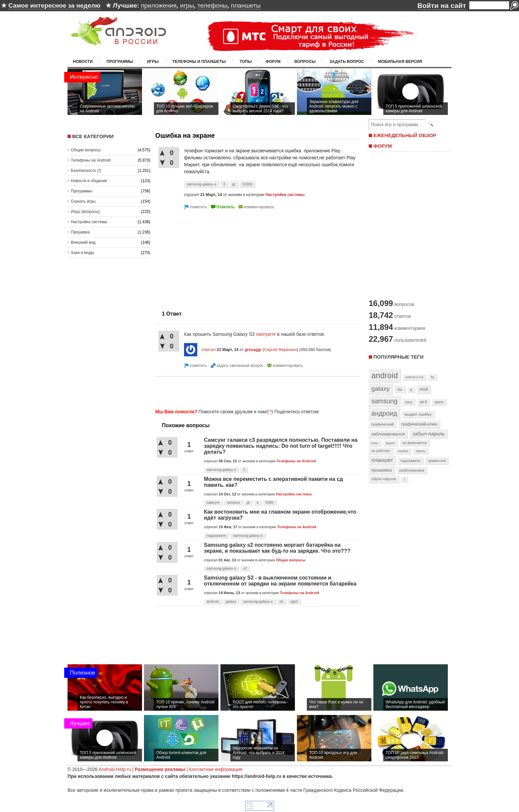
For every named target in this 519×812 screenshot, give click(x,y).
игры (187, 5)
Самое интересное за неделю (54, 5)
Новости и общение (89, 181)
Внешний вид (83, 242)
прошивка (382, 470)
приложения (159, 5)
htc (400, 389)
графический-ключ (419, 424)
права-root (437, 461)
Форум (273, 62)
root (424, 389)
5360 (269, 502)
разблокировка (412, 470)
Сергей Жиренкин (281, 350)
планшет (382, 460)
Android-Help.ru (115, 769)
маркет (390, 443)
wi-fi (424, 402)
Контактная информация (216, 769)
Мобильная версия (400, 62)
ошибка (403, 451)
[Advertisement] (211, 257)
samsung (384, 401)
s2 (245, 568)
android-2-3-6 (414, 377)
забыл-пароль (428, 434)
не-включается (415, 443)
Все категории (93, 136)
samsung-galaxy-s (201, 184)
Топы (246, 62)
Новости (83, 62)
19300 (247, 184)
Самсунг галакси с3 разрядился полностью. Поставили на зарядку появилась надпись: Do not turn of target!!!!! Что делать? (281, 446)
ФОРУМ (383, 146)
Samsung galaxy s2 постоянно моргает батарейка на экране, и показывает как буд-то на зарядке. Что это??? (277, 548)
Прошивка (80, 232)
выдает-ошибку (418, 414)
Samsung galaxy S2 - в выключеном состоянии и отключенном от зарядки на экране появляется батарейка (280, 581)
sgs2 (294, 601)
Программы (120, 62)
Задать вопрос (347, 62)
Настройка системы (89, 222)
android (213, 601)
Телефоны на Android (91, 160)
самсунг (213, 502)
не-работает (381, 451)
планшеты (246, 5)
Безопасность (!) (86, 171)
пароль (421, 451)
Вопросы (305, 62)
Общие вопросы (86, 150)
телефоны (212, 5)
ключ (375, 443)
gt (234, 184)
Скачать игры (83, 201)
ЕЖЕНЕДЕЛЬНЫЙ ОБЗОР (405, 135)
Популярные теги (398, 357)
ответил (209, 350)
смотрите (266, 334)
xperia (439, 402)
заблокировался (388, 434)
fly (433, 377)
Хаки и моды (82, 253)
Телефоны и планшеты (199, 62)
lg (411, 390)
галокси (233, 502)
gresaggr (253, 350)
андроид (384, 413)
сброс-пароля (384, 479)
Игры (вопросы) (85, 212)
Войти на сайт (442, 5)
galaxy (231, 601)
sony (409, 402)
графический (382, 424)
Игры (153, 62)
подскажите (216, 535)
